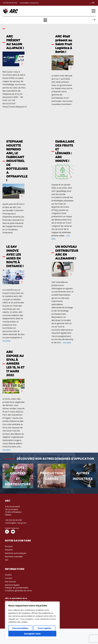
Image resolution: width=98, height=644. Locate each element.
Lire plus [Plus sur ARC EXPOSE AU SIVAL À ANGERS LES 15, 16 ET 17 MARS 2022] (6, 450)
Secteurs (9, 546)
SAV (7, 560)
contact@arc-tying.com (16, 523)
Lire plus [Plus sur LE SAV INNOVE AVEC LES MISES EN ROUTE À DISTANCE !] (6, 341)
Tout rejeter (44, 628)
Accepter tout (32, 634)
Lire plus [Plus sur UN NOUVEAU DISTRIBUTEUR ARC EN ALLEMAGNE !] (67, 343)
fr (93, 3)
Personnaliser (20, 628)
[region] (32, 620)
